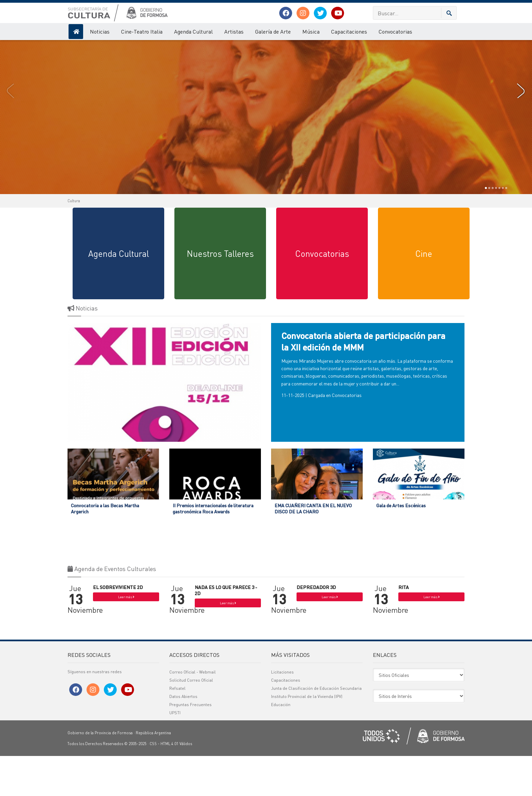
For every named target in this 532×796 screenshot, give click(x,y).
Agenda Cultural (193, 31)
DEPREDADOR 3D (316, 627)
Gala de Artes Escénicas (401, 545)
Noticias (100, 31)
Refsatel (177, 728)
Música (311, 31)
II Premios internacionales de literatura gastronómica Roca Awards (213, 548)
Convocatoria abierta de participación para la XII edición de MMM (363, 381)
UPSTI (175, 753)
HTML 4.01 (169, 784)
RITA (404, 627)
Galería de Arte (273, 31)
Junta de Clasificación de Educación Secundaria (316, 728)
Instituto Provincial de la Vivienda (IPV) (307, 736)
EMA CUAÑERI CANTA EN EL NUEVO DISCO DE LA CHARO (313, 548)
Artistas (234, 31)
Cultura (74, 241)
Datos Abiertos (183, 736)
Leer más (126, 637)
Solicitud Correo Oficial (191, 720)
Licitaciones (282, 712)
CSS (153, 784)
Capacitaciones (349, 31)
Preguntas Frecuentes (191, 745)
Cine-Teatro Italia (142, 31)
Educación (281, 745)
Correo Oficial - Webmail (193, 712)
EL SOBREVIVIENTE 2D (118, 627)
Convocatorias (395, 31)
